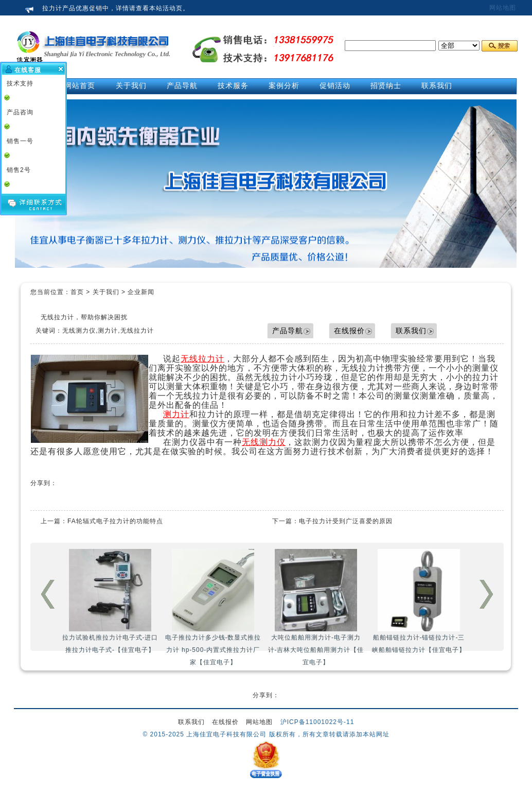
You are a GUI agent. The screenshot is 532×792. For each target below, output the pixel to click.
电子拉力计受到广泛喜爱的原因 (346, 521)
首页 (77, 292)
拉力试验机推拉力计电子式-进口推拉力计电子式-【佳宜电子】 (110, 601)
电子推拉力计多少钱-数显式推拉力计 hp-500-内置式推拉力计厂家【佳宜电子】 (213, 607)
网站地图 (503, 8)
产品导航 (288, 331)
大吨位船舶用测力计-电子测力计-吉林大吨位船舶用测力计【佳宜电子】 (316, 607)
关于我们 (106, 292)
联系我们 (411, 331)
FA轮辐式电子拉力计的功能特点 (115, 521)
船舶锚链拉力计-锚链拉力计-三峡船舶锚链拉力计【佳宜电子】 (419, 601)
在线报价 (349, 331)
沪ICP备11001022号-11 (317, 722)
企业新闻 (141, 292)
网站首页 (80, 85)
